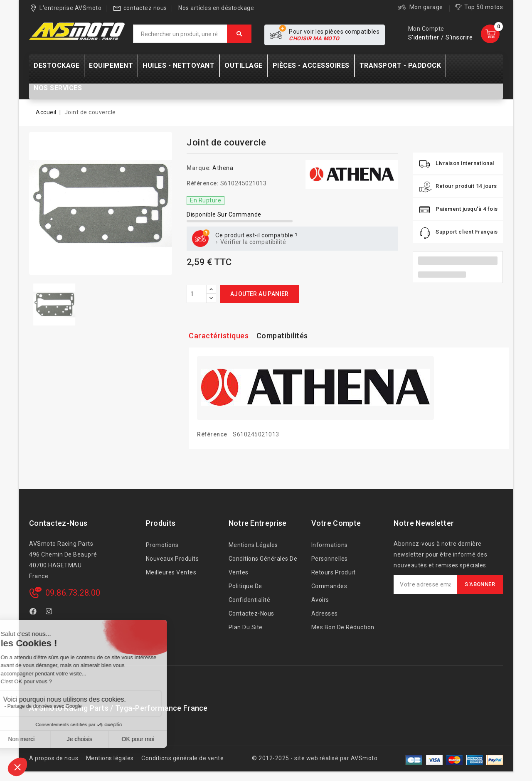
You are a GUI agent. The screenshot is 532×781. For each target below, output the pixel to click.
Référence (212, 434)
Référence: (203, 183)
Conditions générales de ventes (263, 565)
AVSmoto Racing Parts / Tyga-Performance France (118, 708)
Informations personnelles (330, 552)
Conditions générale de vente (182, 758)
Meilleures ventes (171, 572)
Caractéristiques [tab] (219, 336)
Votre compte (336, 523)
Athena (223, 168)
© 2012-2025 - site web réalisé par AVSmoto (315, 758)
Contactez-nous (58, 523)
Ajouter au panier (260, 294)
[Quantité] (197, 294)
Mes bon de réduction (343, 627)
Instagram (50, 613)
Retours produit (334, 572)
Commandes (329, 586)
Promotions (162, 545)
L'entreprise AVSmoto (70, 8)
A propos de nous (54, 758)
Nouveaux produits (172, 559)
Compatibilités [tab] (282, 336)
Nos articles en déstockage (216, 8)
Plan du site (246, 627)
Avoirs (320, 600)
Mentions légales (253, 545)
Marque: (199, 168)
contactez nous (145, 8)
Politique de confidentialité (250, 593)
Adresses (325, 613)
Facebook (34, 613)
